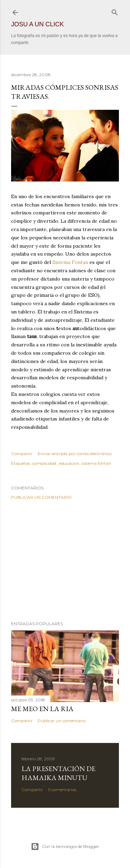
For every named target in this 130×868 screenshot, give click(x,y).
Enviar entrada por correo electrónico (75, 454)
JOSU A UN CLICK (37, 24)
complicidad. (45, 463)
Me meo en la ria (42, 709)
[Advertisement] (65, 560)
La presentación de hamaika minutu (58, 773)
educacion (69, 463)
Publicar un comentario (41, 497)
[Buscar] (115, 11)
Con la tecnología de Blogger (65, 847)
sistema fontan (96, 463)
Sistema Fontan (70, 262)
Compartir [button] (22, 454)
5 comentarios (62, 790)
